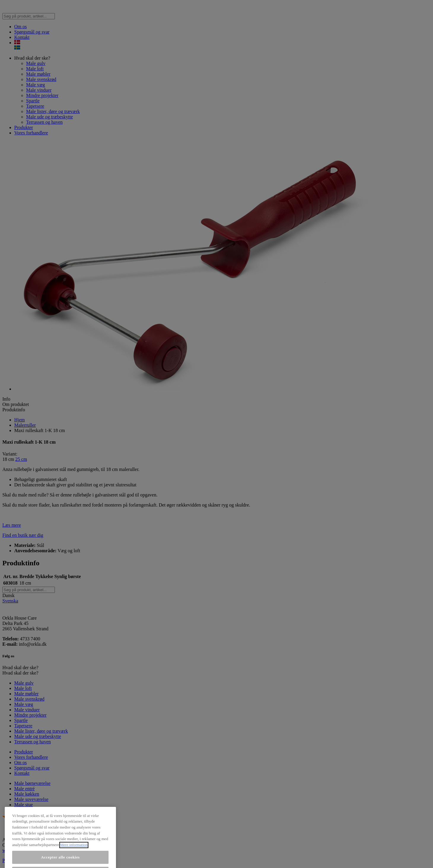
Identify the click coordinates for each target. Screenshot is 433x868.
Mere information (74, 854)
